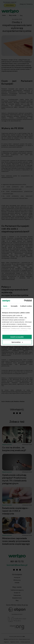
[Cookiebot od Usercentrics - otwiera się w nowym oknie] (24, 301)
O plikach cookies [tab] (26, 306)
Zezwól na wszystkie (17, 337)
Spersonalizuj (17, 342)
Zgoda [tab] (5, 306)
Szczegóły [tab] (14, 306)
